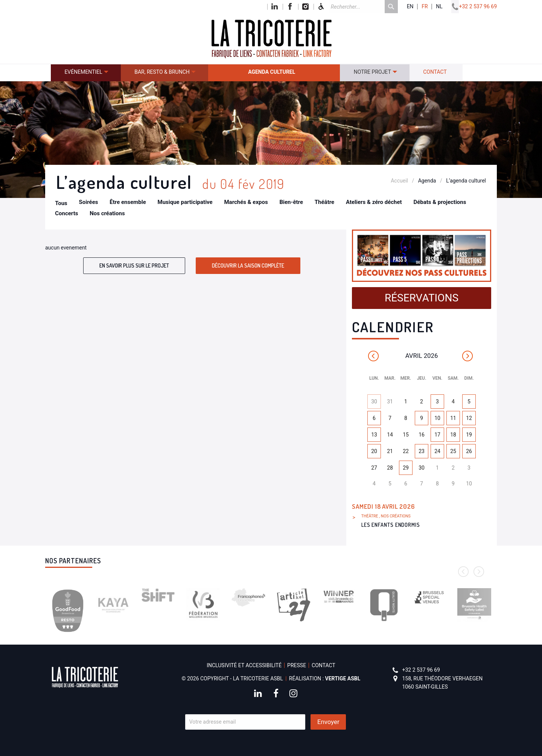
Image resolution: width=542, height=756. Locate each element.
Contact (435, 72)
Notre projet (372, 72)
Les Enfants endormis (391, 525)
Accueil (399, 181)
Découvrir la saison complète (248, 265)
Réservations (422, 298)
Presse (297, 665)
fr (425, 7)
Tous (61, 203)
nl (439, 7)
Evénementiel (83, 72)
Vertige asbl (343, 678)
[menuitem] (86, 73)
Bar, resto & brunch (162, 72)
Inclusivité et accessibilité (244, 665)
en (410, 7)
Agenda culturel (272, 72)
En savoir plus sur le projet (134, 265)
